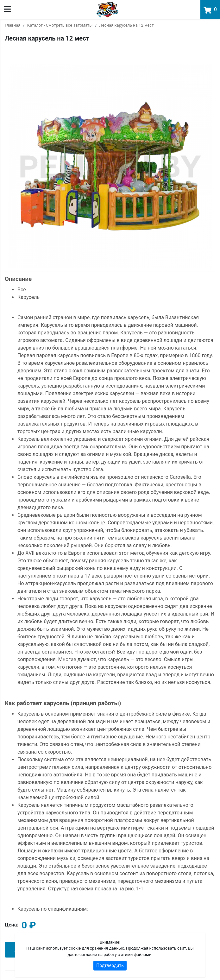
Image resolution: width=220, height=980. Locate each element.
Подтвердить (110, 965)
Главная (13, 25)
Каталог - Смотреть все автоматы (60, 25)
